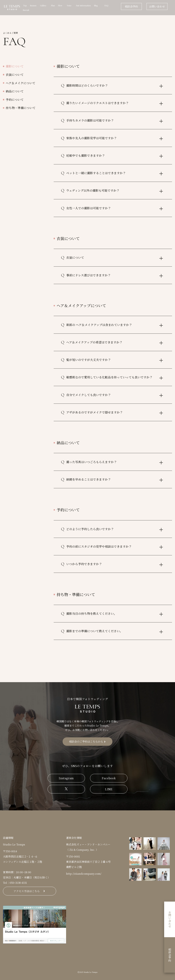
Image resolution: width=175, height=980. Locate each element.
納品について (15, 91)
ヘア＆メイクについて (21, 83)
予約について (15, 100)
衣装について (15, 75)
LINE (109, 789)
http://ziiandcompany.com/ (84, 874)
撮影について (15, 66)
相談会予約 (131, 6)
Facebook (109, 778)
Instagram (66, 778)
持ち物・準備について (21, 108)
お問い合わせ (157, 6)
